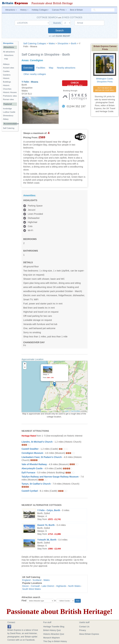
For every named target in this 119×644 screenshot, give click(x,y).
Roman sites (8, 99)
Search (59, 30)
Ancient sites (9, 68)
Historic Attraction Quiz (54, 634)
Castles (6, 71)
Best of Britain (76, 10)
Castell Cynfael (30, 491)
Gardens (7, 75)
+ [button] (25, 364)
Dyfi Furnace (28, 473)
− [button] (25, 367)
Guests (57, 23)
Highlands (61, 586)
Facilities (41, 68)
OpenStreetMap (75, 411)
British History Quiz (52, 630)
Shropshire (63, 43)
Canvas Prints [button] (59, 10)
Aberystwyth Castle (32, 468)
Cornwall (35, 586)
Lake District (48, 586)
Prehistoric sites (10, 96)
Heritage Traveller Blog (54, 627)
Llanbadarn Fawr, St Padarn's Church (42, 457)
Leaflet (67, 411)
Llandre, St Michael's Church (37, 442)
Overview (28, 68)
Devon (25, 586)
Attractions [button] (11, 10)
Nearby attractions (66, 68)
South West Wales (31, 589)
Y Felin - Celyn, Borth (49, 510)
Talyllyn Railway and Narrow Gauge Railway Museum (50, 477)
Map (51, 68)
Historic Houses (10, 92)
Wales (52, 43)
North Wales (74, 586)
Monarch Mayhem (52, 638)
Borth (74, 43)
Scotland (37, 580)
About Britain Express (89, 634)
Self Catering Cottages (35, 43)
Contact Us (84, 627)
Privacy (83, 630)
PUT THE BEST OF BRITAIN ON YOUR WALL (105, 89)
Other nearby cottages (35, 74)
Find (24, 601)
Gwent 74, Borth (46, 525)
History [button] (24, 10)
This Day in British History (55, 641)
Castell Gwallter (30, 449)
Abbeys (6, 64)
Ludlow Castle (9, 112)
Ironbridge (7, 109)
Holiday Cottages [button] (40, 10)
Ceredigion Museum (32, 453)
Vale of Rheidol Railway (34, 464)
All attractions (9, 52)
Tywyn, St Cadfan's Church (36, 484)
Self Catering (9, 128)
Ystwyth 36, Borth (47, 540)
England (26, 580)
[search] (103, 10)
